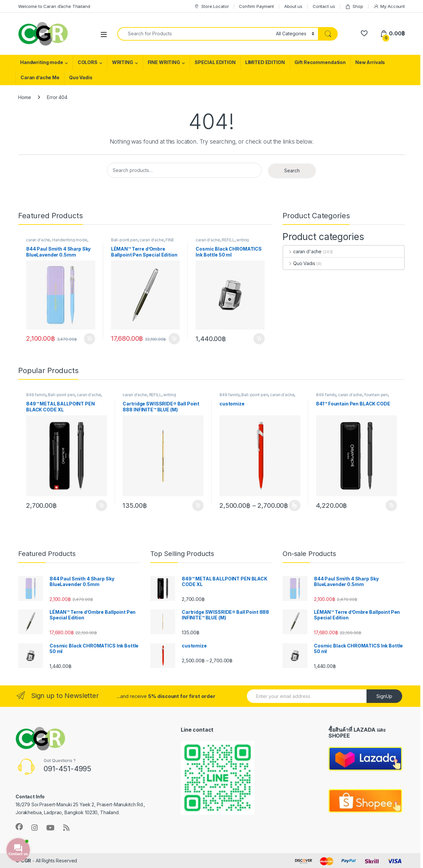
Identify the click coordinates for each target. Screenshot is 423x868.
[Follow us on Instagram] (35, 828)
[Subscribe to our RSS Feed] (66, 828)
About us (293, 6)
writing (243, 240)
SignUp (384, 696)
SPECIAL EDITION (215, 62)
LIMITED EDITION (265, 62)
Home (24, 97)
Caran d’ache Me (40, 77)
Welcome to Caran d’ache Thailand (54, 6)
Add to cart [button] (90, 339)
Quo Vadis (81, 77)
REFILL (228, 240)
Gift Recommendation (320, 62)
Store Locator (211, 6)
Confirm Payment (256, 6)
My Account (389, 6)
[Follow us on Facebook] (19, 827)
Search (292, 171)
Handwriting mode (42, 62)
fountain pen (376, 395)
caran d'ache (38, 240)
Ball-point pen (124, 240)
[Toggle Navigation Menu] (104, 34)
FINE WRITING (164, 62)
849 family (36, 395)
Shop (354, 6)
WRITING (123, 62)
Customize (295, 505)
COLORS (88, 62)
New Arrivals (370, 62)
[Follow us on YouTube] (50, 828)
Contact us (324, 6)
